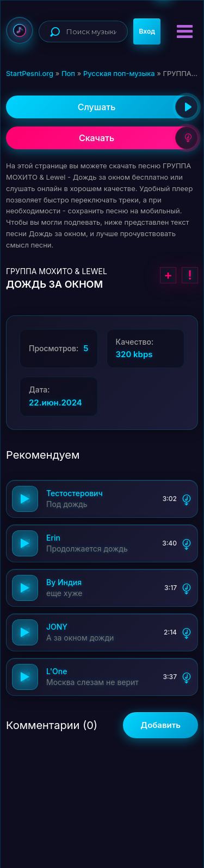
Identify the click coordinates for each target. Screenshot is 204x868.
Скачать (138, 138)
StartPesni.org (30, 73)
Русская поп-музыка (119, 73)
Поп (68, 73)
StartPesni (20, 30)
